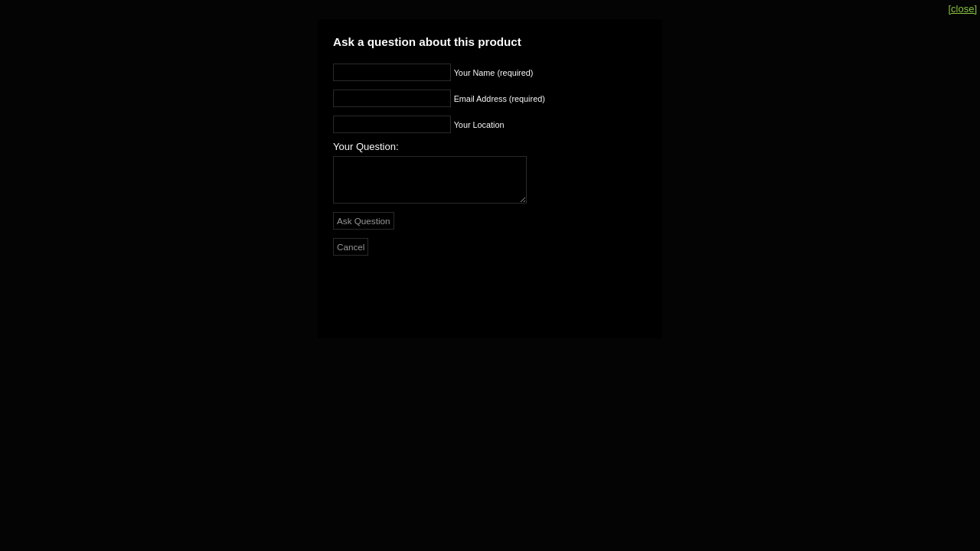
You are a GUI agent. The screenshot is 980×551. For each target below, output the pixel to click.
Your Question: (366, 147)
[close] (962, 9)
